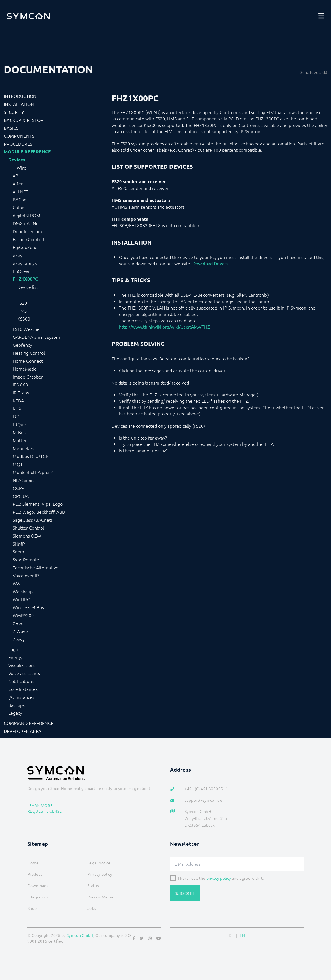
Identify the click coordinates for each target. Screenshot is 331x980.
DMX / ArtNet (27, 223)
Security (14, 112)
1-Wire (20, 168)
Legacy (15, 713)
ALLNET (21, 191)
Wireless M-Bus (28, 607)
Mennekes (23, 448)
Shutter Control (28, 528)
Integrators (38, 897)
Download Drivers (210, 263)
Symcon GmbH (80, 935)
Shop (32, 908)
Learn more (40, 805)
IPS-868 (20, 385)
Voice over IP (26, 575)
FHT (21, 295)
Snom (18, 551)
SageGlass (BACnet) (33, 520)
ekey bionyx (25, 263)
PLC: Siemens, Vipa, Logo (38, 504)
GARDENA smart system (37, 337)
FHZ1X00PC (25, 279)
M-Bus (19, 432)
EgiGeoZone (25, 247)
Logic (13, 649)
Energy (15, 657)
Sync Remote (26, 559)
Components (19, 136)
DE (232, 935)
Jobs (92, 908)
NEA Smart (24, 480)
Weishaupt (24, 591)
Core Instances (23, 689)
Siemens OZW (27, 536)
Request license (44, 811)
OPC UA (21, 496)
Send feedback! (314, 72)
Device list (28, 287)
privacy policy (219, 878)
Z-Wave (20, 631)
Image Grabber (28, 377)
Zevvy (19, 639)
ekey (18, 255)
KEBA (18, 400)
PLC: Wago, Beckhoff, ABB (39, 512)
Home (33, 863)
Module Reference (27, 152)
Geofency (22, 345)
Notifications (21, 681)
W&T (18, 583)
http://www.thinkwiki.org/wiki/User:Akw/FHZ (164, 327)
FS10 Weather (27, 329)
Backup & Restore (25, 120)
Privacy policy (100, 874)
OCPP (18, 488)
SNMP (19, 544)
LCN (17, 416)
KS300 (24, 319)
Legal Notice (99, 863)
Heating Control (29, 353)
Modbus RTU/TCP (31, 456)
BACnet (20, 199)
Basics (11, 128)
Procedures (18, 144)
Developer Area (23, 731)
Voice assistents (24, 673)
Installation (19, 104)
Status (93, 885)
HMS (22, 311)
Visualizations (22, 665)
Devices (17, 160)
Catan (19, 207)
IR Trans (21, 392)
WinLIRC (21, 599)
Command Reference (29, 723)
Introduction (20, 96)
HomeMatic (24, 369)
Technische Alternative (36, 567)
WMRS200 (23, 615)
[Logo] (28, 16)
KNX (17, 408)
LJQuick (21, 424)
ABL (17, 175)
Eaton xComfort (29, 239)
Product (35, 874)
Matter (20, 440)
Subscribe (185, 893)
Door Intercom (27, 231)
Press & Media (100, 897)
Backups (16, 705)
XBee (18, 623)
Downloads (38, 885)
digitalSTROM (27, 215)
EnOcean (22, 271)
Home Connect (28, 361)
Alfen (18, 183)
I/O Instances (21, 697)
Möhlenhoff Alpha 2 (33, 472)
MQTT (19, 464)
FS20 (22, 303)
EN (243, 935)
